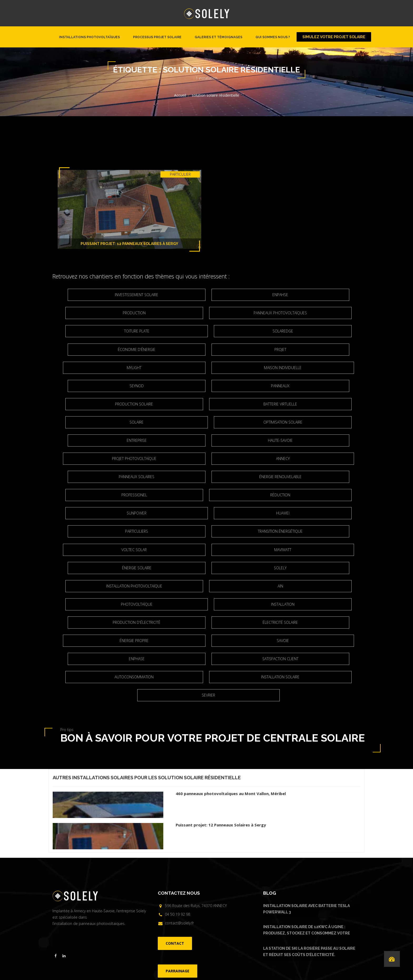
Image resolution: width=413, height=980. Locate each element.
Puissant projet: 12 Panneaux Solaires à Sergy (129, 244)
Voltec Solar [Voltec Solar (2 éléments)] (155, 495)
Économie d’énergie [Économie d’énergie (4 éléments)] (208, 331)
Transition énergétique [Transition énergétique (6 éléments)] (310, 477)
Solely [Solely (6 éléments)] (208, 513)
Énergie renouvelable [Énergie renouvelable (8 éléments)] (208, 440)
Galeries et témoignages (218, 37)
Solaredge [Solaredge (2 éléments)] (107, 331)
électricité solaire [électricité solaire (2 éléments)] (310, 550)
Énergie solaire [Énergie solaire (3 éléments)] (107, 513)
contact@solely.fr (179, 832)
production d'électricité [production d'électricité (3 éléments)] (208, 550)
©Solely (205, 934)
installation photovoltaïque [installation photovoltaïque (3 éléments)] (310, 513)
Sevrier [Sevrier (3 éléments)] (262, 604)
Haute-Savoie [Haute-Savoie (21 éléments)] (310, 404)
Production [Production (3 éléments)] (310, 295)
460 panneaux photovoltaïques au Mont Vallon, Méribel (231, 702)
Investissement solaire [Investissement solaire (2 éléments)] (107, 295)
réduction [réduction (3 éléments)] (155, 459)
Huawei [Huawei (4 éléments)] (107, 477)
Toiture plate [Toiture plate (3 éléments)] (262, 313)
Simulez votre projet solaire (334, 37)
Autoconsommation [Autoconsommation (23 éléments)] (310, 586)
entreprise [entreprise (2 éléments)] (208, 404)
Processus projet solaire (157, 37)
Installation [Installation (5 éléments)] (107, 550)
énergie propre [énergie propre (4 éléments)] (155, 568)
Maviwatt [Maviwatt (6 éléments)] (262, 495)
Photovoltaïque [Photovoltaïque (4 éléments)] (262, 531)
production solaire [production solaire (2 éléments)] (310, 368)
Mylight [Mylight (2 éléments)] (155, 349)
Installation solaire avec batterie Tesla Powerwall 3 (306, 818)
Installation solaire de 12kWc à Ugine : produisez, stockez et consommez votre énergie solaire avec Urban (307, 840)
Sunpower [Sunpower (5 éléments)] (262, 459)
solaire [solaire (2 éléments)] (262, 386)
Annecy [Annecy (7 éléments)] (262, 422)
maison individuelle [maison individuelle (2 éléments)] (262, 349)
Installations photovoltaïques (89, 37)
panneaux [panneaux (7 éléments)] (208, 368)
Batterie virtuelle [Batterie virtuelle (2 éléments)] (155, 386)
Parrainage (239, 925)
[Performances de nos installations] (392, 959)
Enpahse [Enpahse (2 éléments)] (208, 295)
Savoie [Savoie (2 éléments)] (262, 568)
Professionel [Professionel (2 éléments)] (310, 440)
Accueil (180, 95)
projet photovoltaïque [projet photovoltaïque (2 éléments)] (155, 422)
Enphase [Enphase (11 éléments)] (107, 586)
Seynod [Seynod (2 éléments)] (107, 368)
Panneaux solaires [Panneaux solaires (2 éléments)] (107, 440)
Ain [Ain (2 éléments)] (155, 531)
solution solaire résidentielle (199, 686)
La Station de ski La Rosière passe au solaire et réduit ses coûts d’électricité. (309, 860)
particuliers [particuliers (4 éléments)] (208, 477)
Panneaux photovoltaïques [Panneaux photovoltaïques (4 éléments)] (155, 313)
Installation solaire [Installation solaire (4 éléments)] (155, 604)
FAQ (224, 925)
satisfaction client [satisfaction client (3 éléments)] (208, 586)
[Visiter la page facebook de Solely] (56, 865)
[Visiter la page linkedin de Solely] (64, 865)
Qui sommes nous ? (273, 37)
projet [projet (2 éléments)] (310, 331)
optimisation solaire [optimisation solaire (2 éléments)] (107, 404)
